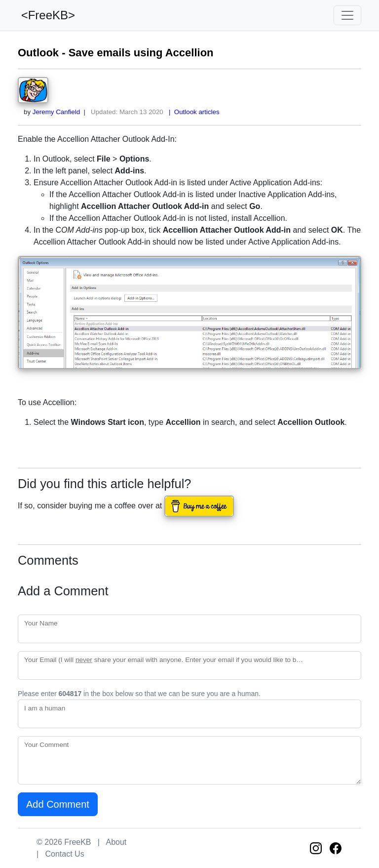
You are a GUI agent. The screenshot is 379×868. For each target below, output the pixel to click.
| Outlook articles (192, 112)
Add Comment (58, 804)
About (116, 842)
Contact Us (65, 854)
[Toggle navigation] (347, 15)
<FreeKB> (46, 15)
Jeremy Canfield (56, 112)
